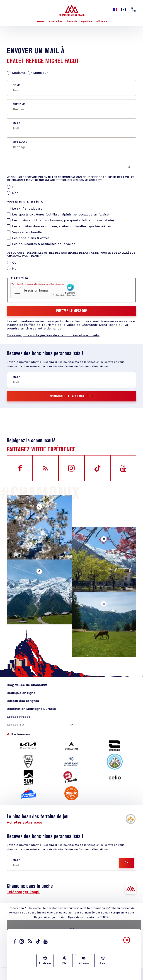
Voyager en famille (27, 232)
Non (15, 193)
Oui (15, 187)
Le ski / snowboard (27, 208)
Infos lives (41, 977)
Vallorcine (101, 21)
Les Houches (55, 21)
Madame (19, 73)
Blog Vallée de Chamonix (27, 685)
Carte (71, 977)
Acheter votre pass (24, 822)
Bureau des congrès (23, 701)
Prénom (18, 104)
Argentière (86, 21)
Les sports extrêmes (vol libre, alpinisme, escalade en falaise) (61, 214)
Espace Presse (19, 717)
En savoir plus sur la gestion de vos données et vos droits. (53, 335)
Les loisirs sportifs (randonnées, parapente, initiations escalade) (63, 220)
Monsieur (41, 73)
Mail (16, 123)
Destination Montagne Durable (31, 709)
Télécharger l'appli (24, 892)
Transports (102, 977)
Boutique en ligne (21, 693)
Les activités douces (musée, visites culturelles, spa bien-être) (61, 226)
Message (19, 142)
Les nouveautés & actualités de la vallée (44, 244)
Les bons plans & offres (31, 238)
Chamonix (71, 21)
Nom (16, 85)
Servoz (40, 21)
